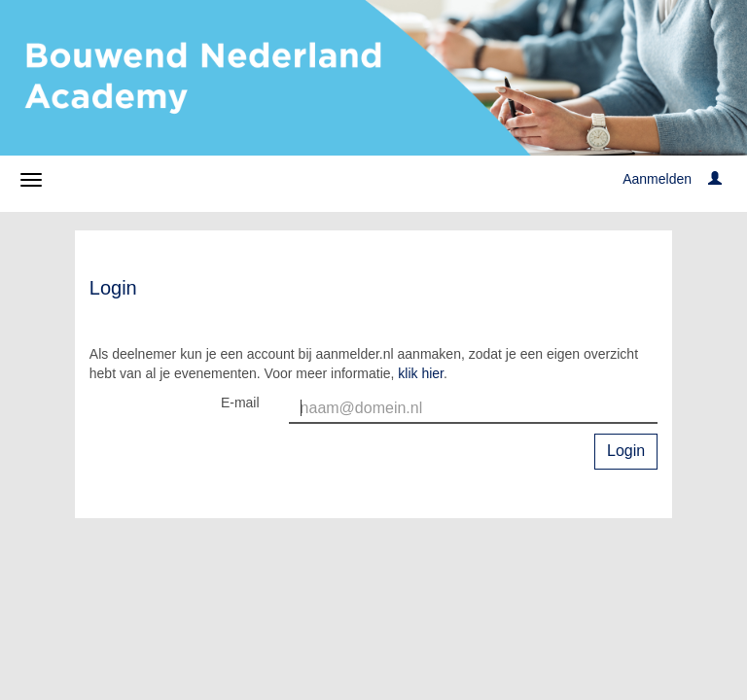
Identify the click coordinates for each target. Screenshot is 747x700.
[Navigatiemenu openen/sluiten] (31, 180)
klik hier (421, 373)
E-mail (240, 402)
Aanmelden (657, 179)
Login (626, 451)
